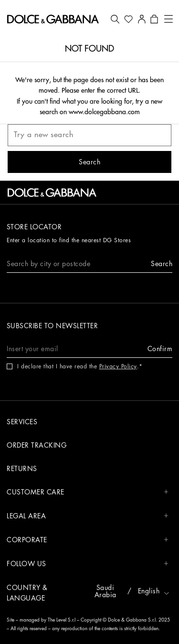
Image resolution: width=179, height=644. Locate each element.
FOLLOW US (88, 564)
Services (22, 422)
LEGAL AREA (88, 516)
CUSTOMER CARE (88, 492)
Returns (22, 469)
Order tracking (37, 445)
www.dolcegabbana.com (104, 112)
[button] (115, 19)
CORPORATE (88, 540)
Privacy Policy (118, 366)
